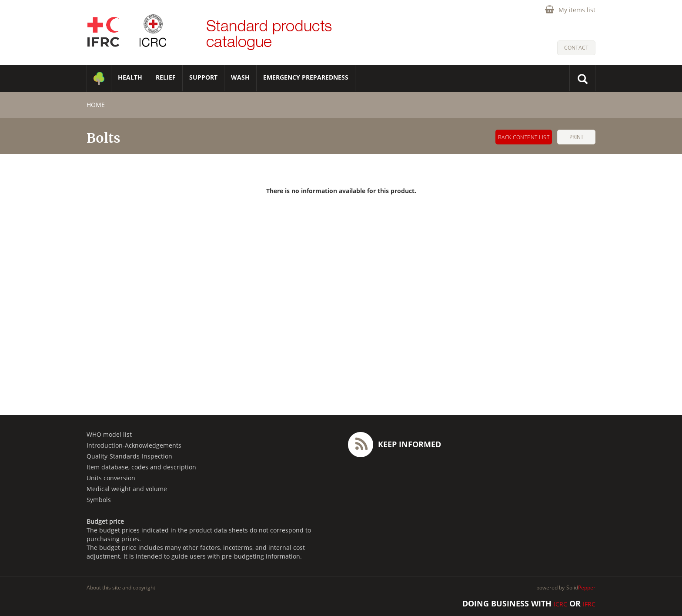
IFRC (589, 604)
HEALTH (130, 77)
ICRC (560, 604)
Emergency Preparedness (306, 77)
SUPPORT (203, 77)
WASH (240, 77)
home (96, 105)
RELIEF (166, 77)
